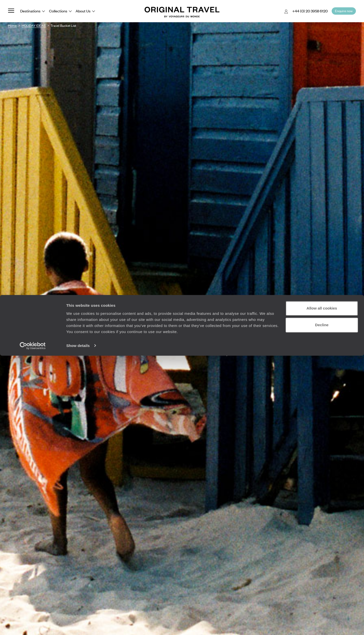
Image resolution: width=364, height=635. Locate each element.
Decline (322, 604)
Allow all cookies (322, 588)
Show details (78, 625)
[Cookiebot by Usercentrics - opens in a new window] (33, 625)
